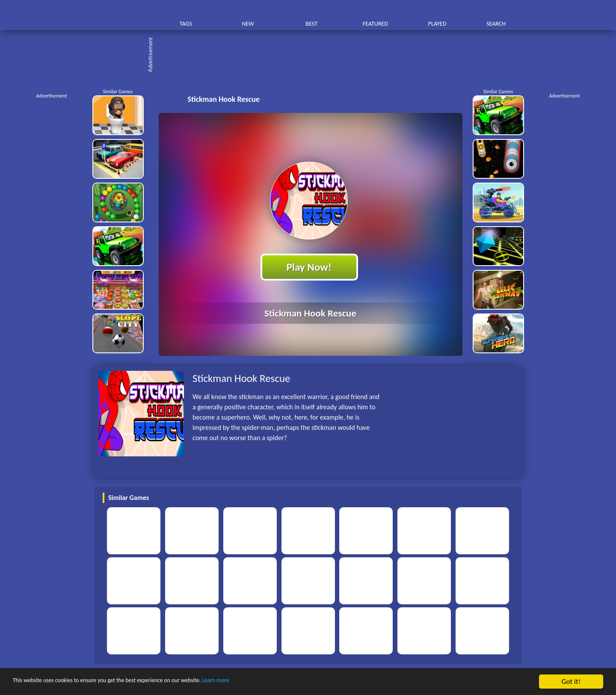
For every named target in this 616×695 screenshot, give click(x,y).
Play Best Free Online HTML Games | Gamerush (123, 15)
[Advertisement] (312, 56)
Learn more (267, 682)
